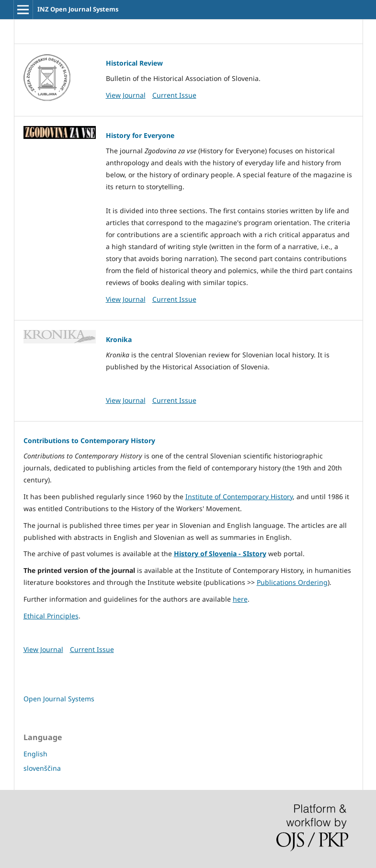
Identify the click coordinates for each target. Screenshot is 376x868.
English (35, 754)
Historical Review (134, 63)
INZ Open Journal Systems (78, 9)
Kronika (119, 339)
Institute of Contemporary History (239, 497)
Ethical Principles (51, 616)
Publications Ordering (292, 582)
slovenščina (42, 768)
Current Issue (174, 95)
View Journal (126, 95)
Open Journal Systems (59, 699)
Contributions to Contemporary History (89, 440)
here (240, 599)
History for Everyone (140, 135)
